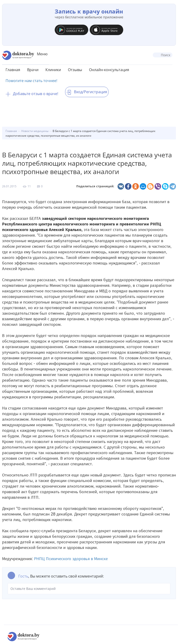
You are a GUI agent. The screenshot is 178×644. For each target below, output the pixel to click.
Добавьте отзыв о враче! (32, 94)
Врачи (33, 70)
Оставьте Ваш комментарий (89, 589)
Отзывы (75, 70)
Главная (13, 70)
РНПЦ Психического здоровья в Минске (71, 559)
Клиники (53, 70)
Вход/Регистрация (87, 92)
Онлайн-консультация (109, 70)
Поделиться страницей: (95, 186)
